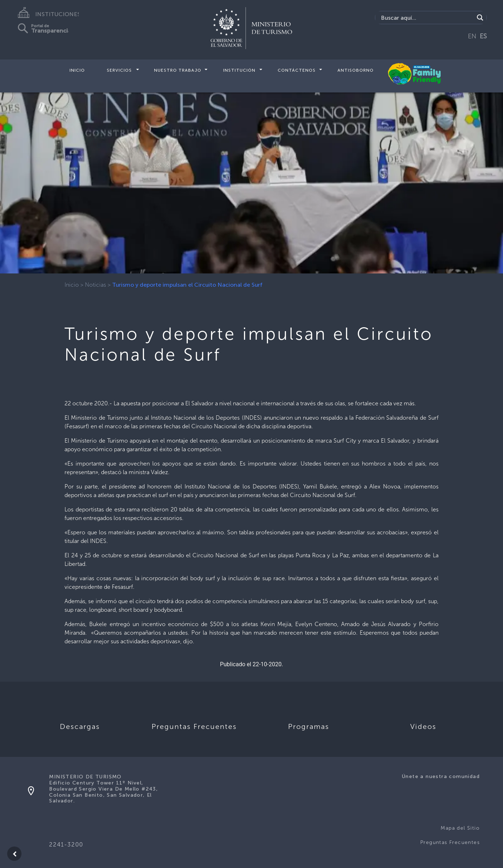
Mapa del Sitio (460, 828)
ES (483, 36)
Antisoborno (356, 70)
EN (472, 36)
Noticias (95, 285)
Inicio (77, 70)
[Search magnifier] (480, 18)
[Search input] (427, 18)
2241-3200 (66, 845)
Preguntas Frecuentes (450, 842)
